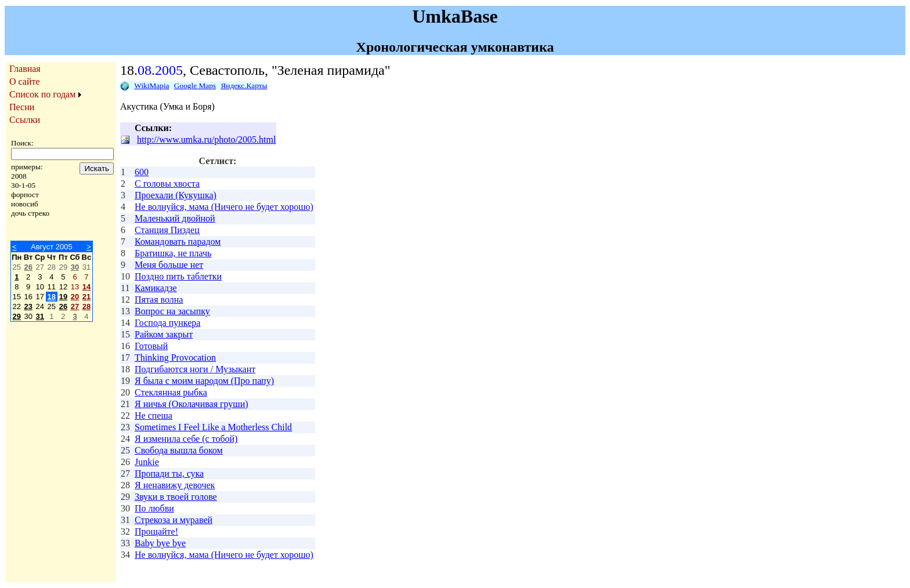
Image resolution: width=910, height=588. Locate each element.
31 (40, 316)
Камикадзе (156, 288)
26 (28, 267)
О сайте (25, 81)
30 (75, 267)
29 (17, 316)
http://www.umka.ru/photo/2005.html (206, 139)
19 (63, 297)
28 (86, 306)
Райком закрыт (164, 334)
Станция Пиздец (167, 230)
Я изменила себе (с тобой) (186, 439)
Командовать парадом (178, 242)
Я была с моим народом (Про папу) (204, 381)
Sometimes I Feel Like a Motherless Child (213, 427)
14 (86, 287)
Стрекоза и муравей (174, 520)
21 (86, 297)
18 (52, 297)
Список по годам (42, 94)
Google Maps (195, 86)
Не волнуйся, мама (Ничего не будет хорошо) (224, 207)
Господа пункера (167, 323)
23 (28, 306)
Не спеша (154, 415)
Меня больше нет (169, 265)
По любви (154, 508)
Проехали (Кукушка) (176, 195)
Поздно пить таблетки (178, 276)
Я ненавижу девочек (175, 485)
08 (145, 70)
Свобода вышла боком (179, 450)
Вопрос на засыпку (172, 311)
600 (142, 172)
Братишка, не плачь (173, 253)
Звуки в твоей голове (176, 497)
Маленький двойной (175, 218)
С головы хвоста (167, 184)
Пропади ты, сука (169, 473)
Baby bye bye (160, 543)
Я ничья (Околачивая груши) (192, 404)
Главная (25, 69)
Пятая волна (159, 300)
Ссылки (25, 120)
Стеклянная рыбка (171, 392)
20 (75, 297)
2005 (169, 70)
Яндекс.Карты (244, 86)
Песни (22, 107)
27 (75, 306)
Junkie (147, 462)
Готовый (151, 346)
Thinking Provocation (175, 357)
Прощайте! (156, 531)
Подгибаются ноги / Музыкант (195, 369)
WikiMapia (151, 86)
